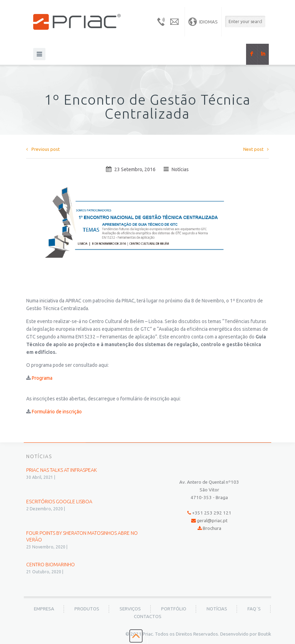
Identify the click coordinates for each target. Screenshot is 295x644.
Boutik (265, 634)
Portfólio (174, 609)
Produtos (87, 609)
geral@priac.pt (212, 521)
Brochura (212, 528)
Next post (256, 149)
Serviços (130, 609)
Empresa (44, 609)
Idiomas (203, 22)
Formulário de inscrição (57, 412)
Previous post (43, 149)
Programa (42, 378)
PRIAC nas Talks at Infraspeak (62, 470)
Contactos (148, 617)
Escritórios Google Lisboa (59, 502)
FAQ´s (254, 609)
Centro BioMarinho (51, 565)
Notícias (180, 169)
